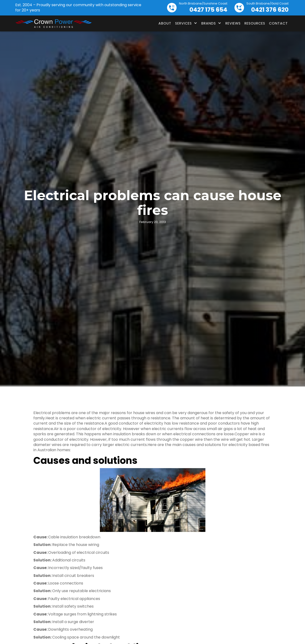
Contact (278, 23)
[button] (186, 23)
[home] (53, 24)
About (165, 23)
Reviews (233, 23)
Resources (255, 23)
